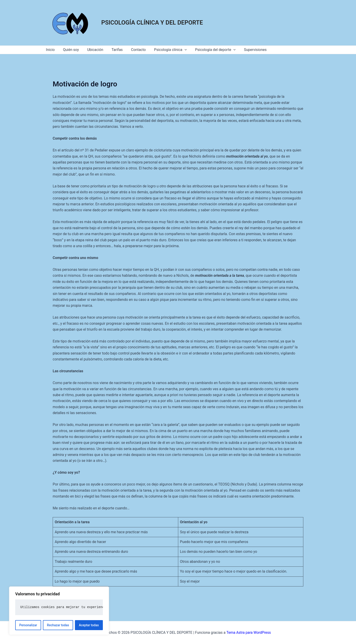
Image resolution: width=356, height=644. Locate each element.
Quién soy (69, 50)
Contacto (134, 50)
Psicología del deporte (208, 50)
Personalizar (28, 625)
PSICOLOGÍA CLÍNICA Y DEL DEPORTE (152, 23)
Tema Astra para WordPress (248, 633)
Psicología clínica (165, 50)
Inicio (50, 50)
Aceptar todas (89, 625)
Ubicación (93, 50)
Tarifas (113, 50)
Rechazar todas (58, 625)
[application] (179, 50)
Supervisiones (247, 50)
